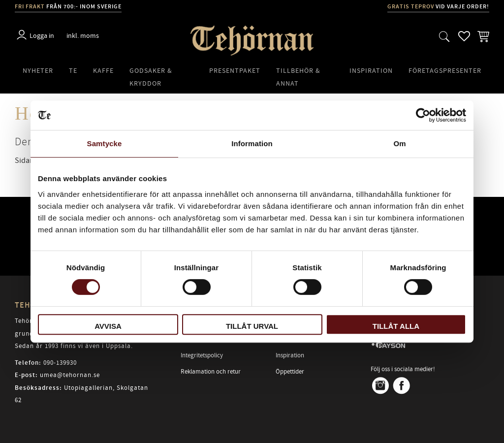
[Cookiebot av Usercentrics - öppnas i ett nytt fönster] (423, 115)
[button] (444, 36)
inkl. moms (83, 36)
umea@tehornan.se (70, 375)
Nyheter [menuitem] (38, 71)
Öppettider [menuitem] (290, 372)
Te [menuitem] (73, 71)
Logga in (42, 36)
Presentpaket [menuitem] (235, 71)
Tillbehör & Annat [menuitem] (298, 77)
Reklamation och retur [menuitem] (211, 372)
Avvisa (108, 326)
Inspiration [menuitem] (371, 71)
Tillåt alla (396, 326)
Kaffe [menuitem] (103, 71)
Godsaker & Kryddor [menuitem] (151, 77)
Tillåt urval (252, 326)
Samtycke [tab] (105, 143)
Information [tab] (252, 143)
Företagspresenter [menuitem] (445, 71)
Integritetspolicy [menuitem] (202, 355)
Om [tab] (399, 143)
